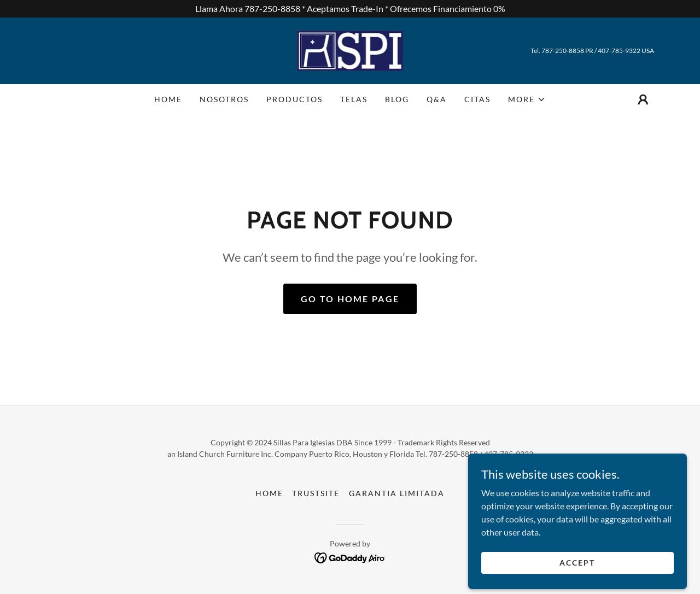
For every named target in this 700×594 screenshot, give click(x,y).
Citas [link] (477, 99)
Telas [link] (354, 99)
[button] (527, 99)
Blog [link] (397, 99)
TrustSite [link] (316, 493)
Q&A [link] (437, 99)
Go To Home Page (350, 299)
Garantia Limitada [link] (397, 493)
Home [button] (269, 493)
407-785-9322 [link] (619, 51)
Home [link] (168, 99)
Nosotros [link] (224, 99)
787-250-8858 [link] (563, 51)
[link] (350, 49)
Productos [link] (294, 99)
